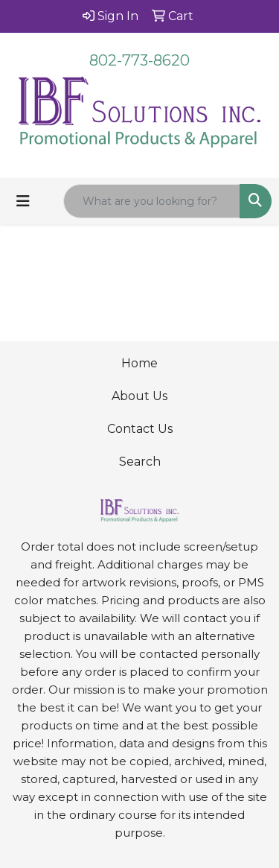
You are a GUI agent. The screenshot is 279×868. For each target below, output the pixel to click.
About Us (139, 396)
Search (140, 462)
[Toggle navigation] (23, 201)
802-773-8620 (139, 60)
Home (139, 363)
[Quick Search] (152, 201)
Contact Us (140, 429)
